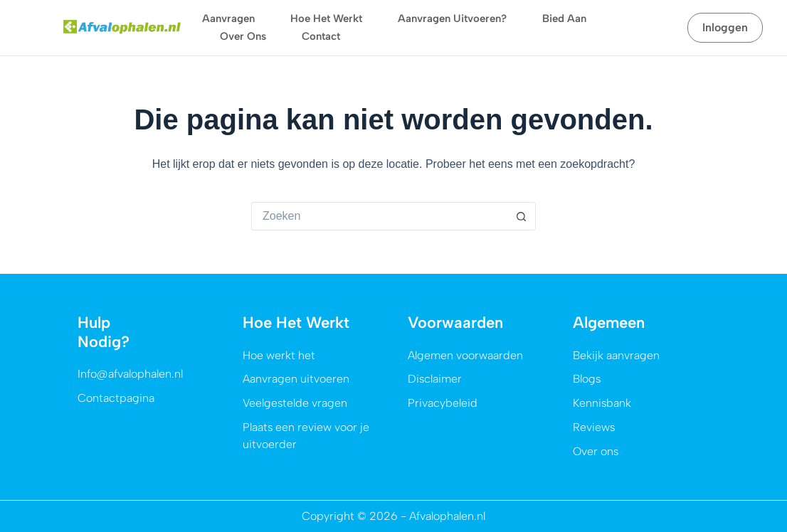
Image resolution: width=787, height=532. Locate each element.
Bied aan (564, 18)
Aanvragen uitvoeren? (452, 18)
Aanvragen (228, 18)
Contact (321, 36)
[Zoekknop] (522, 216)
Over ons (243, 36)
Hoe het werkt (326, 18)
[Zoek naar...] (379, 216)
